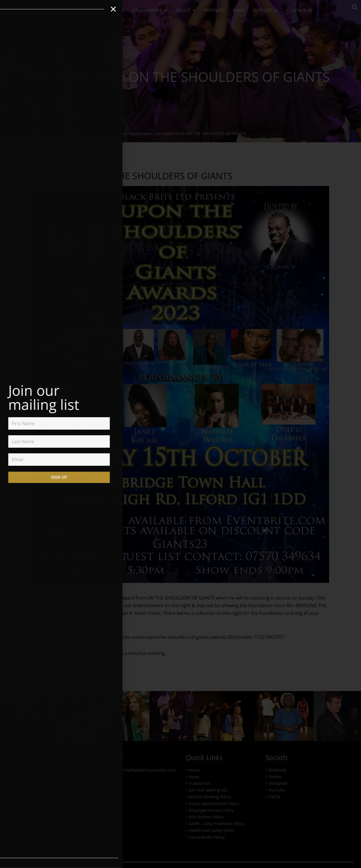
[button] (355, 7)
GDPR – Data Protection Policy (217, 824)
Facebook (277, 770)
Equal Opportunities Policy (214, 803)
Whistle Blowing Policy (210, 797)
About (186, 10)
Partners (214, 10)
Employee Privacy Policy (211, 810)
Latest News (141, 133)
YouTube (277, 790)
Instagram (278, 783)
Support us (266, 10)
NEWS (239, 10)
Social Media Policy (207, 837)
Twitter (275, 777)
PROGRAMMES (150, 10)
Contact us (300, 10)
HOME (118, 10)
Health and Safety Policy (212, 830)
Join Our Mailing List (208, 790)
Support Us (200, 783)
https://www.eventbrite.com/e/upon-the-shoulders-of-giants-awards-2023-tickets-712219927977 (183, 637)
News (194, 777)
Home (121, 133)
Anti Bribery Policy (206, 817)
